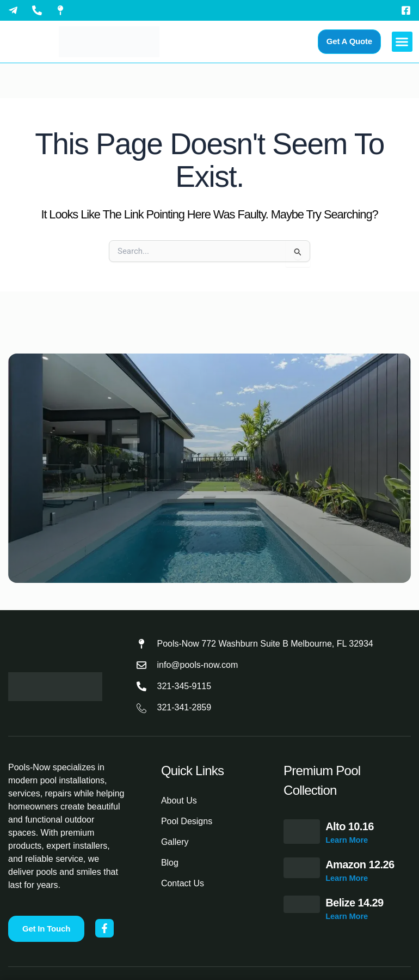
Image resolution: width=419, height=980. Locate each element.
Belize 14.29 (354, 903)
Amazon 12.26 (360, 865)
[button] (402, 42)
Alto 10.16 (349, 826)
